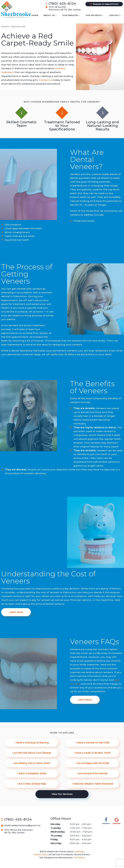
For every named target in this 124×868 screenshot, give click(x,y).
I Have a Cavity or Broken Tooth (92, 752)
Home (31, 15)
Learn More (16, 611)
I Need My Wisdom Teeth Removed (92, 783)
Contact (116, 15)
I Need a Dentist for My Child (92, 741)
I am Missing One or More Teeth (32, 762)
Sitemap (79, 851)
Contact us (46, 79)
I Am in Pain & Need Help (31, 783)
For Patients (94, 15)
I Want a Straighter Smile (32, 773)
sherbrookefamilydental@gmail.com (21, 825)
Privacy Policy (41, 854)
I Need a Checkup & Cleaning (32, 741)
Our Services (70, 15)
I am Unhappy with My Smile (92, 762)
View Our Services (62, 793)
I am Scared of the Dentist (92, 773)
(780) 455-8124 (61, 3)
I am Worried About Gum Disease (32, 752)
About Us (48, 15)
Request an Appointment (104, 4)
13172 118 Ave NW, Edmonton (23, 831)
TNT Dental (79, 857)
